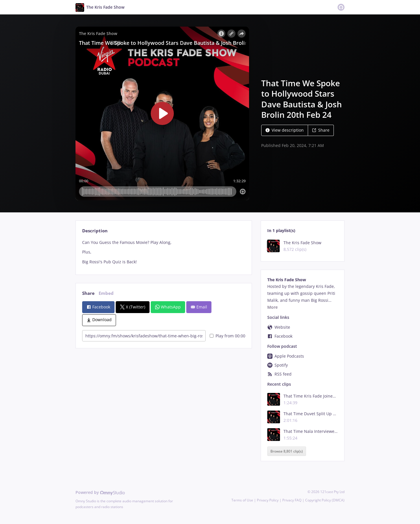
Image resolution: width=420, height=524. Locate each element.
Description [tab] (95, 231)
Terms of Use (242, 500)
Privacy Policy (268, 500)
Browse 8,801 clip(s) (287, 451)
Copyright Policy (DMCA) (325, 500)
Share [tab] (88, 293)
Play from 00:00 (227, 336)
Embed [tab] (106, 293)
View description (285, 130)
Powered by (100, 492)
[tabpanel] (164, 252)
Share (321, 130)
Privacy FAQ (292, 500)
